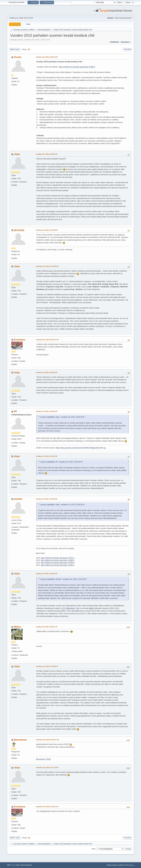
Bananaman (20, 740)
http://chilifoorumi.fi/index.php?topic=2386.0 (77, 67)
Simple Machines (26, 865)
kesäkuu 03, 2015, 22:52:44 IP (47, 574)
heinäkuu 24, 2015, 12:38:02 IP (47, 666)
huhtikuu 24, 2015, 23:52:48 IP (47, 230)
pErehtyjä (19, 230)
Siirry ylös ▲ (130, 865)
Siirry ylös (15, 838)
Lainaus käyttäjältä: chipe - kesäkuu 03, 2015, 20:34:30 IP (62, 505)
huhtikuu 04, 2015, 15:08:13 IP (47, 57)
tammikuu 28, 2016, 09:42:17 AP (48, 740)
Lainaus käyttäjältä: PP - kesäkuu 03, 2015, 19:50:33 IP (61, 462)
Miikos (17, 627)
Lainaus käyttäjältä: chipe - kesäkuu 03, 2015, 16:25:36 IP (62, 417)
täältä (91, 608)
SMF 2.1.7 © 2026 (13, 865)
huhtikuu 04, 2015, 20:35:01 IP (47, 154)
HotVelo (18, 499)
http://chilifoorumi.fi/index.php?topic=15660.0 (58, 560)
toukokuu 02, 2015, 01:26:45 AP (47, 266)
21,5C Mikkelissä (68, 608)
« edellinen (114, 42)
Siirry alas (15, 50)
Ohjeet (109, 865)
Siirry (94, 849)
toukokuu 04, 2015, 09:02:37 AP (47, 340)
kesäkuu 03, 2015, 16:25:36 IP (47, 372)
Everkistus (20, 340)
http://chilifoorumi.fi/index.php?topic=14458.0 (58, 563)
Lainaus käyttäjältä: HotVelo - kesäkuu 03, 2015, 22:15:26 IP (63, 579)
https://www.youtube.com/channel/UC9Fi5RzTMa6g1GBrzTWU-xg (81, 448)
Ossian (18, 57)
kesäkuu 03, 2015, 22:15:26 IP (47, 499)
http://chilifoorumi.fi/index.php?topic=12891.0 (58, 565)
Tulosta (127, 50)
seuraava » (126, 42)
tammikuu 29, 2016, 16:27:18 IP (47, 768)
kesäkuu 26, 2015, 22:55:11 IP (47, 627)
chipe (17, 154)
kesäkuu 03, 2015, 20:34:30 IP (47, 456)
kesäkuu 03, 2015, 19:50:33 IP (47, 411)
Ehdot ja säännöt (118, 865)
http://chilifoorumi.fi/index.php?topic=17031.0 (58, 558)
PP (15, 411)
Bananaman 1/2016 (43, 759)
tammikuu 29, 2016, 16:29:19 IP (47, 807)
